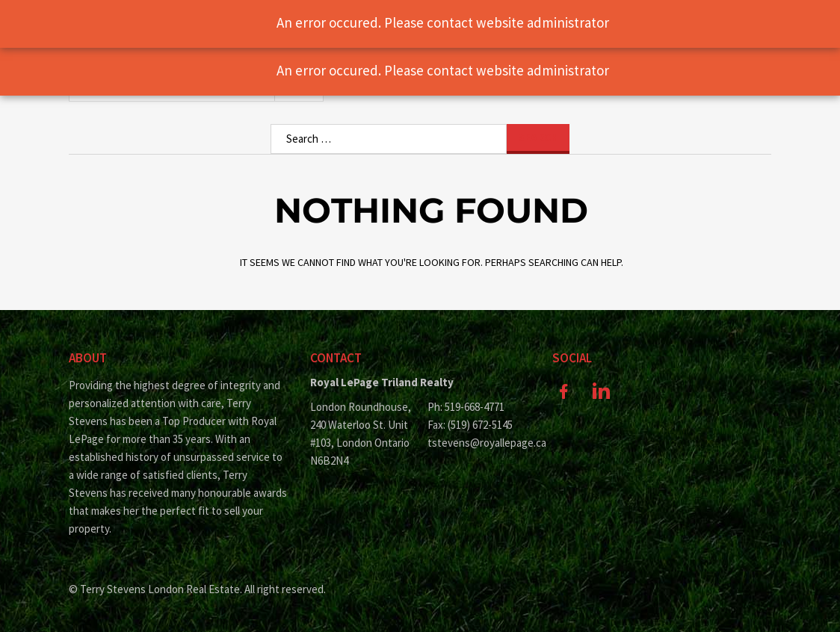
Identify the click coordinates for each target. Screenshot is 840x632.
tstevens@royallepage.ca (479, 443)
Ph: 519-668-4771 (466, 407)
